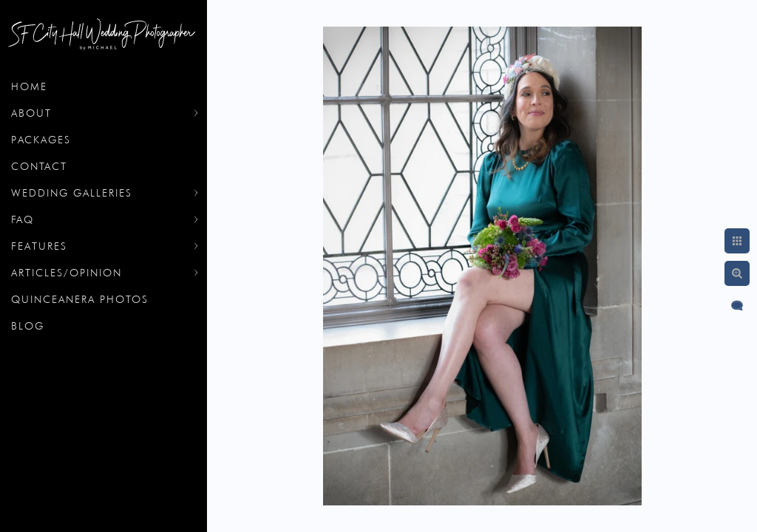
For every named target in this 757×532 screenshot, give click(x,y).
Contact (39, 166)
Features (39, 246)
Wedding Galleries (72, 193)
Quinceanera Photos (80, 299)
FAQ (23, 219)
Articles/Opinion (67, 273)
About (31, 113)
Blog (28, 326)
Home (29, 86)
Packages (41, 140)
